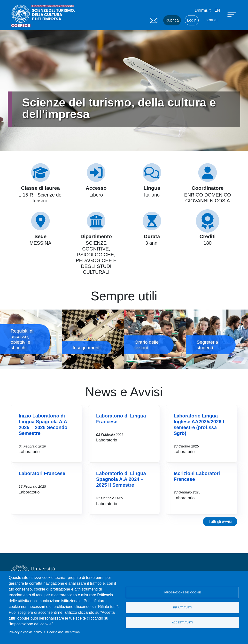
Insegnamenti (93, 339)
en (217, 10)
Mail (154, 20)
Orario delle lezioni (155, 339)
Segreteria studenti (217, 339)
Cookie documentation (63, 632)
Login (192, 20)
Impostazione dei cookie (182, 592)
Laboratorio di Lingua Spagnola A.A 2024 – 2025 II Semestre (121, 479)
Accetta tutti (182, 622)
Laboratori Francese (42, 473)
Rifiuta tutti (182, 607)
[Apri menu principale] (232, 15)
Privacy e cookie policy (25, 632)
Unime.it (203, 10)
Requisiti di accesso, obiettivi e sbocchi (31, 339)
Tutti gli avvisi (220, 521)
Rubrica (172, 20)
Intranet (211, 20)
